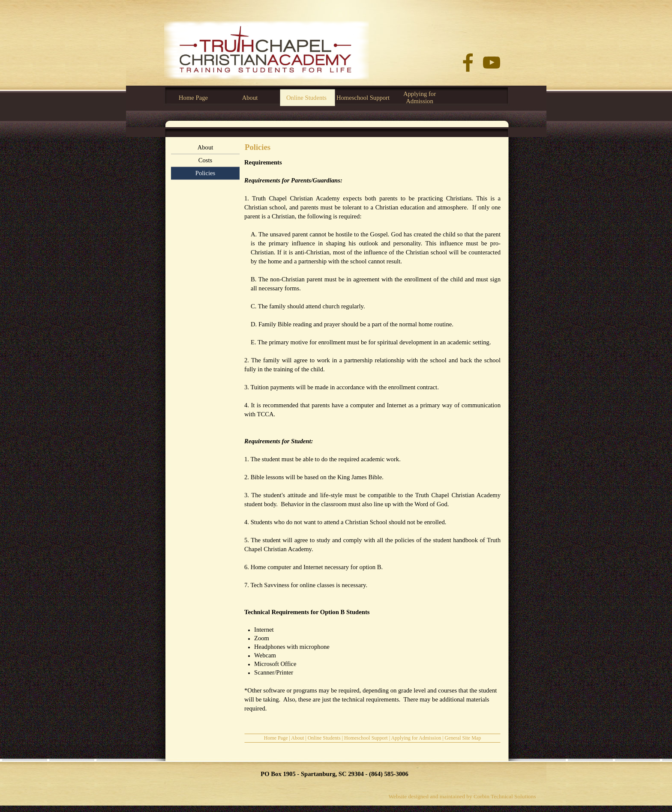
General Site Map (463, 738)
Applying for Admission (416, 738)
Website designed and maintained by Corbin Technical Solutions (462, 796)
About (297, 738)
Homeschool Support (366, 738)
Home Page (276, 738)
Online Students (324, 738)
